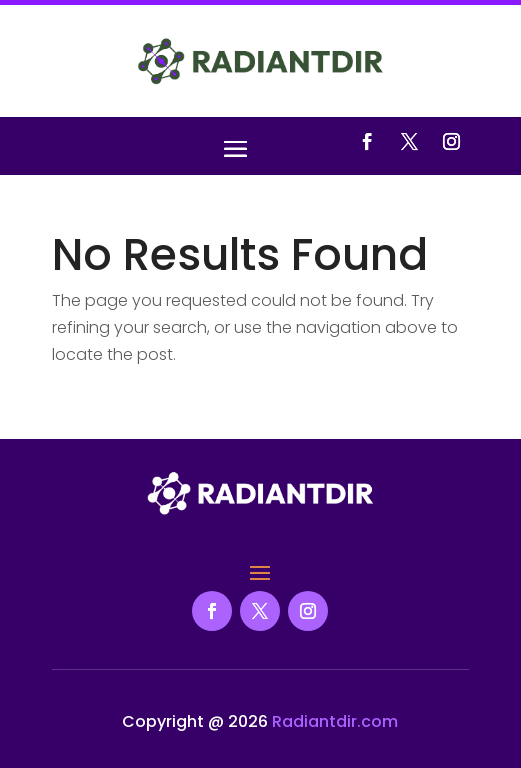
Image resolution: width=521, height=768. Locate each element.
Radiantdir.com (335, 721)
